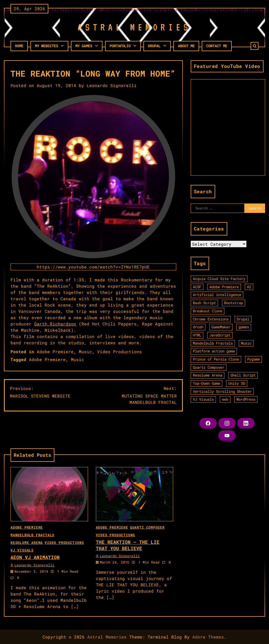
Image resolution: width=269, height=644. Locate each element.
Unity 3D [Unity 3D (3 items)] (237, 383)
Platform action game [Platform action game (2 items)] (214, 351)
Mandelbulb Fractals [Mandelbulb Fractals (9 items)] (213, 343)
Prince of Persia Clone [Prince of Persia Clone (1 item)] (216, 359)
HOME (19, 46)
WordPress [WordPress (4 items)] (246, 399)
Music (85, 351)
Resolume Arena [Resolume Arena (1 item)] (208, 375)
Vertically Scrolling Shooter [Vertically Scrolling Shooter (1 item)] (222, 391)
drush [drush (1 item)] (198, 327)
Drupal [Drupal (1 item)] (243, 319)
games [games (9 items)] (244, 327)
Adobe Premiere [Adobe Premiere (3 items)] (224, 287)
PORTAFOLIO (120, 46)
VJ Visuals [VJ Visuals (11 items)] (203, 399)
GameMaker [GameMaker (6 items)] (221, 327)
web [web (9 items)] (225, 399)
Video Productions (120, 351)
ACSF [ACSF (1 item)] (197, 287)
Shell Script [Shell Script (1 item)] (243, 375)
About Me (186, 46)
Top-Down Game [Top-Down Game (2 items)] (206, 383)
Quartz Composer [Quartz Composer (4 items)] (209, 367)
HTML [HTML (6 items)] (197, 335)
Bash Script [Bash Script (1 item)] (204, 303)
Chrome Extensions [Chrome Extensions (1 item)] (211, 319)
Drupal (154, 46)
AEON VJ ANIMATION (35, 557)
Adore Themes (208, 637)
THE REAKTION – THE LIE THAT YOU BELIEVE (128, 545)
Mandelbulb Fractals (32, 535)
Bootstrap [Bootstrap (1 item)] (234, 303)
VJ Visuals (22, 550)
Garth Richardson (55, 324)
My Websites (46, 46)
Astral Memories (107, 637)
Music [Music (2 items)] (246, 343)
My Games (84, 46)
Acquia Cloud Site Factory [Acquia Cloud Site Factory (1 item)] (219, 279)
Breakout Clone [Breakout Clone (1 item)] (208, 311)
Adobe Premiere (55, 351)
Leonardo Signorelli (112, 85)
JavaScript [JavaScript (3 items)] (220, 335)
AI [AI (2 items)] (249, 287)
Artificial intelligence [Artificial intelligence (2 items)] (217, 295)
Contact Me (217, 46)
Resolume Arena (27, 543)
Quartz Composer (147, 527)
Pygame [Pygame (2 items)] (254, 359)
